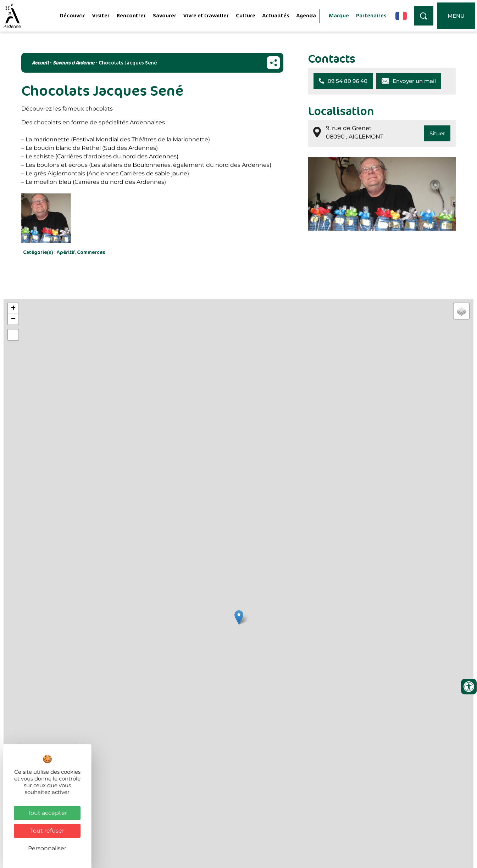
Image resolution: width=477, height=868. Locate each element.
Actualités (276, 15)
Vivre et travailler (206, 15)
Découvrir (73, 15)
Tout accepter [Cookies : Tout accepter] (47, 813)
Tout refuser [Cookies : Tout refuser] (47, 831)
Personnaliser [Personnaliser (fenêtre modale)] (47, 848)
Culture (246, 15)
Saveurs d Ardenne (74, 63)
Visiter (101, 15)
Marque (339, 15)
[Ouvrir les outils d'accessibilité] (469, 687)
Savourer (165, 15)
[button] (343, 81)
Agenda (306, 15)
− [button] (13, 319)
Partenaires (371, 15)
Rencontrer (131, 15)
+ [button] (13, 309)
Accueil (40, 63)
